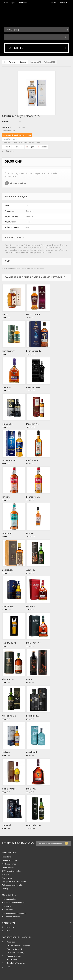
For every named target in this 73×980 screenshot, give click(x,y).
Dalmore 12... (9, 387)
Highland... (7, 424)
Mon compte (9, 895)
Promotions (7, 857)
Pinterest (42, 147)
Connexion (22, 3)
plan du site (64, 3)
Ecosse (23, 62)
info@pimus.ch (19, 963)
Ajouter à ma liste (18, 183)
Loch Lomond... (34, 314)
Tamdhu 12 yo (9, 643)
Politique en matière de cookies (14, 881)
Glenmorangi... (9, 789)
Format (5, 121)
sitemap (5, 889)
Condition (7, 127)
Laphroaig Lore (34, 825)
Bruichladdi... (33, 716)
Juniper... (6, 497)
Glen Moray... (8, 606)
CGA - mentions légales (11, 871)
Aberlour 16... (9, 679)
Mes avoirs (6, 906)
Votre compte (10, 3)
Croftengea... (33, 460)
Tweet (7, 147)
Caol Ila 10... (8, 533)
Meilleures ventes (9, 864)
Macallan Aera (33, 387)
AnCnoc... (31, 570)
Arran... (30, 679)
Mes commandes (9, 899)
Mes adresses (8, 910)
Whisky (13, 62)
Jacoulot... (31, 533)
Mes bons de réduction (11, 917)
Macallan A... (32, 424)
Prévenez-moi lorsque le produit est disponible (21, 142)
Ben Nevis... (8, 570)
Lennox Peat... (33, 497)
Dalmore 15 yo (34, 643)
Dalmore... (31, 606)
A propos (6, 874)
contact (53, 3)
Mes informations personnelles (14, 913)
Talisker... (7, 752)
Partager (18, 147)
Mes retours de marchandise (13, 903)
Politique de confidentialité (12, 885)
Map (8, 967)
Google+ (30, 147)
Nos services (7, 878)
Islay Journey (8, 351)
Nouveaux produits (9, 860)
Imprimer (10, 151)
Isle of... (6, 314)
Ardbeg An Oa (9, 716)
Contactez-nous (8, 867)
